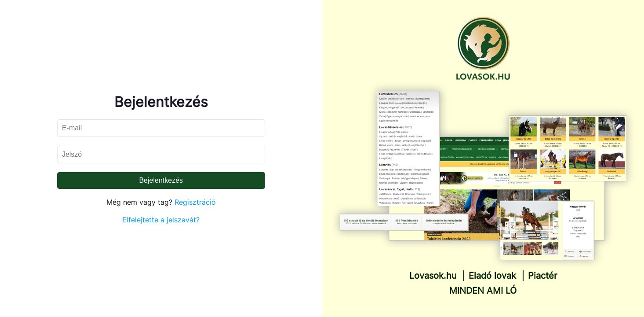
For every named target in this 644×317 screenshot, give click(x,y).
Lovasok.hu (433, 276)
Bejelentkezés (161, 180)
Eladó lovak (492, 276)
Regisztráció (195, 202)
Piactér (542, 276)
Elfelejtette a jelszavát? (161, 220)
